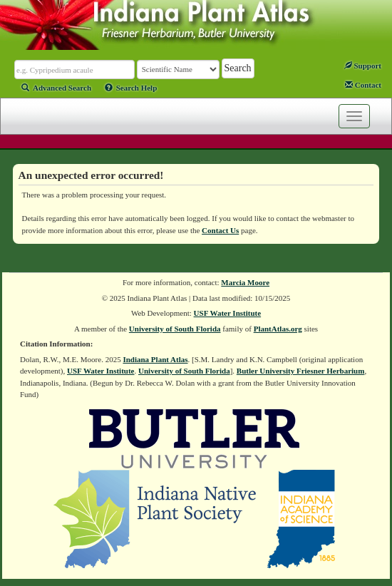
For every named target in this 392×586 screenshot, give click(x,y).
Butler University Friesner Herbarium (301, 371)
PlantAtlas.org (278, 329)
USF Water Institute (228, 313)
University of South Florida (175, 329)
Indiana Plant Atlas (155, 359)
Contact (363, 85)
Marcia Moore (245, 282)
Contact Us (220, 230)
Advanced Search (56, 88)
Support (363, 66)
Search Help (131, 88)
